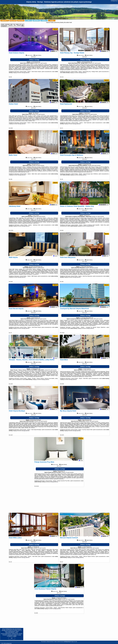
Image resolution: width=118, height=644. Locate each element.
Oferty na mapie (13, 21)
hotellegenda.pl (114, 1)
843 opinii (39, 218)
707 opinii (98, 218)
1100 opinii (92, 269)
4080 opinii (96, 320)
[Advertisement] (59, 501)
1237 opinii (40, 65)
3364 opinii (92, 549)
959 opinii (89, 371)
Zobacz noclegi (34, 61)
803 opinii (40, 320)
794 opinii (40, 549)
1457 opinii (94, 65)
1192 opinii (38, 116)
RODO (15, 636)
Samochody (36, 21)
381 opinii (50, 371)
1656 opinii (94, 167)
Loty (28, 21)
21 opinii (38, 269)
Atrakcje (44, 21)
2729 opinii (90, 116)
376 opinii (67, 474)
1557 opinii (68, 601)
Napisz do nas (74, 642)
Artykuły (52, 21)
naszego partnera (25, 74)
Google (4, 630)
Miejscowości (21, 21)
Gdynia (55, 29)
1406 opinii (41, 423)
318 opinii (38, 167)
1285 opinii (92, 423)
